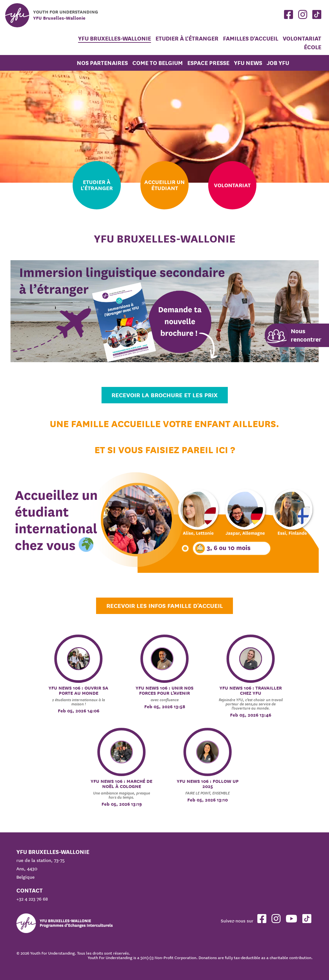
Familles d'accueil (251, 38)
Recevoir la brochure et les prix (164, 395)
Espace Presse (208, 63)
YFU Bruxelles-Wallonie (115, 38)
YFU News (248, 63)
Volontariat (302, 38)
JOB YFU (278, 63)
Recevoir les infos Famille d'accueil (165, 606)
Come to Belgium (158, 63)
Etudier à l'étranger (188, 38)
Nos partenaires (102, 63)
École (313, 47)
